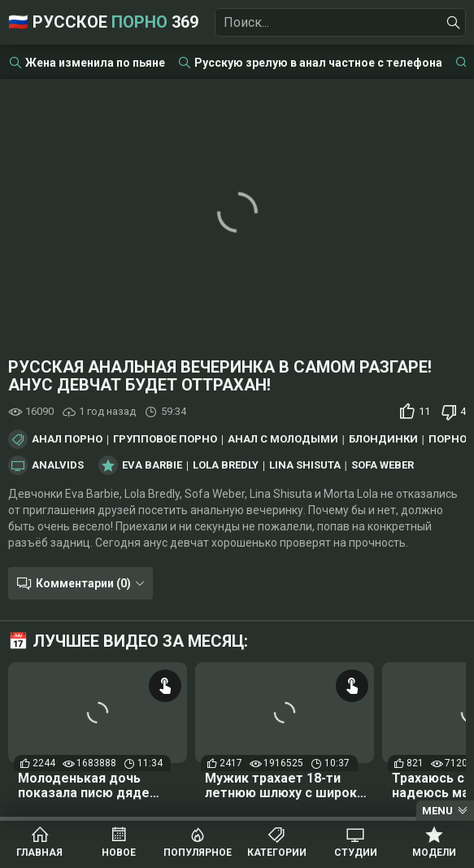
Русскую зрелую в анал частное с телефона (318, 63)
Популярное (198, 853)
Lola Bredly (226, 465)
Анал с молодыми (283, 439)
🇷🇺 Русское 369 (103, 22)
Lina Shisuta (305, 465)
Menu (437, 811)
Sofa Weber (383, 465)
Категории (277, 853)
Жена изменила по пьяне (95, 63)
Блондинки (383, 439)
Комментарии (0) (83, 583)
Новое (119, 853)
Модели (434, 853)
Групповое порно (165, 439)
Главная (39, 853)
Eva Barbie (152, 465)
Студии (356, 853)
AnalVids (58, 465)
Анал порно (67, 439)
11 (424, 411)
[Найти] (454, 23)
